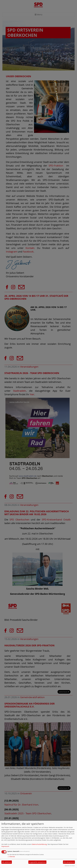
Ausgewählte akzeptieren (37, 862)
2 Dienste (11, 857)
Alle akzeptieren (69, 862)
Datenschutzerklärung (39, 844)
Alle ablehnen (7, 862)
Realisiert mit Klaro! (70, 866)
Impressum (5, 846)
